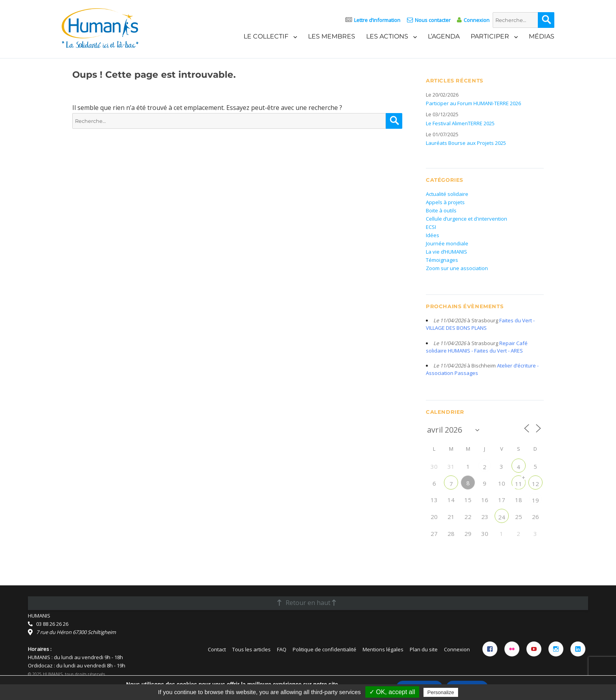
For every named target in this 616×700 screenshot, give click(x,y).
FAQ (282, 649)
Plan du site (424, 649)
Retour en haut (307, 603)
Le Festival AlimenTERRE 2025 (460, 123)
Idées (433, 235)
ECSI (431, 227)
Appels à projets (445, 202)
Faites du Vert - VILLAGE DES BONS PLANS (480, 324)
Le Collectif (266, 36)
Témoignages (442, 260)
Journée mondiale (447, 243)
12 (535, 484)
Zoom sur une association (457, 268)
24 (502, 517)
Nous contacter (433, 20)
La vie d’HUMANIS (446, 252)
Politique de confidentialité (324, 649)
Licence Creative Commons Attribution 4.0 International (109, 682)
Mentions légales (383, 649)
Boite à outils (441, 210)
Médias (542, 36)
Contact (217, 649)
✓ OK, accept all (392, 692)
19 (535, 500)
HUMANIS (39, 616)
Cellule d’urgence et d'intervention (467, 219)
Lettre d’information (377, 20)
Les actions (387, 36)
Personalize (441, 692)
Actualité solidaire (447, 194)
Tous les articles (251, 649)
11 (519, 484)
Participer (490, 36)
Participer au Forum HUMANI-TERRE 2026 (473, 103)
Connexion (477, 20)
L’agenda (444, 36)
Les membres (332, 36)
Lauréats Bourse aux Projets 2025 (466, 143)
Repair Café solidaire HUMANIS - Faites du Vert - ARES (477, 347)
